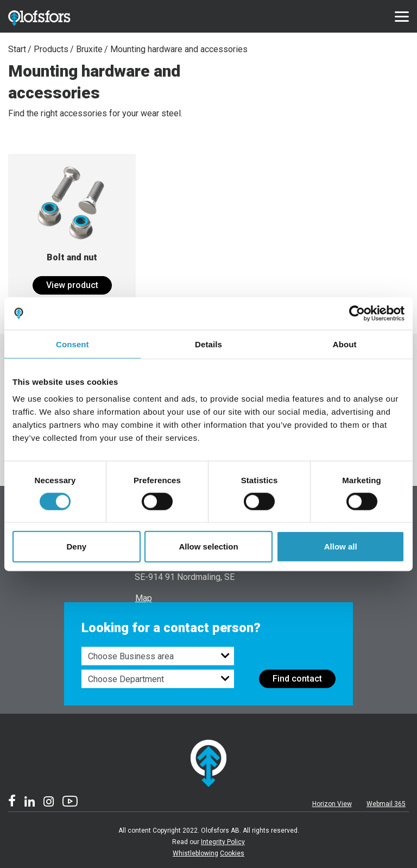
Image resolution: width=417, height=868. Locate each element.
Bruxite (89, 49)
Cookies (232, 853)
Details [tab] (208, 344)
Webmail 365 (386, 804)
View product (72, 285)
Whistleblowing (195, 853)
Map (144, 598)
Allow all (341, 547)
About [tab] (345, 344)
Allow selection (208, 547)
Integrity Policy (223, 842)
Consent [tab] (72, 344)
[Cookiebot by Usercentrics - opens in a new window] (357, 313)
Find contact (297, 679)
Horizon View (332, 804)
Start (17, 49)
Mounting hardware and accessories (179, 49)
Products (51, 49)
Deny (76, 547)
